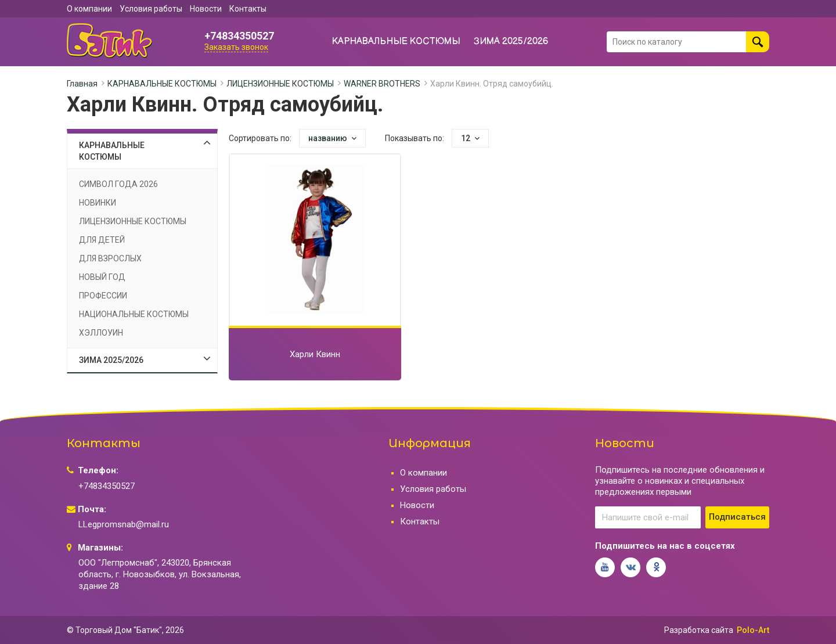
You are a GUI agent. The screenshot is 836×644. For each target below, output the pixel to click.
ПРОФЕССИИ (103, 296)
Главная (82, 84)
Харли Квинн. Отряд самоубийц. (492, 84)
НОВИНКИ (98, 203)
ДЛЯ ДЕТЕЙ (102, 240)
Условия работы (151, 9)
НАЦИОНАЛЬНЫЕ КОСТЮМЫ (134, 314)
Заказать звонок (236, 47)
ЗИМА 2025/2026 (511, 42)
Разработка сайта (699, 630)
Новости (206, 9)
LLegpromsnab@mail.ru (124, 524)
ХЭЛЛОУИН (101, 333)
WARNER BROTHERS (382, 84)
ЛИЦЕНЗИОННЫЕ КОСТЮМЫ (280, 84)
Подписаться (737, 517)
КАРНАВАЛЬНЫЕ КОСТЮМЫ (396, 42)
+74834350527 (239, 36)
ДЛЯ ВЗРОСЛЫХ (110, 258)
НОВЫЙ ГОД (102, 277)
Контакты (248, 9)
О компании (89, 9)
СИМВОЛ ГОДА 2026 (118, 184)
